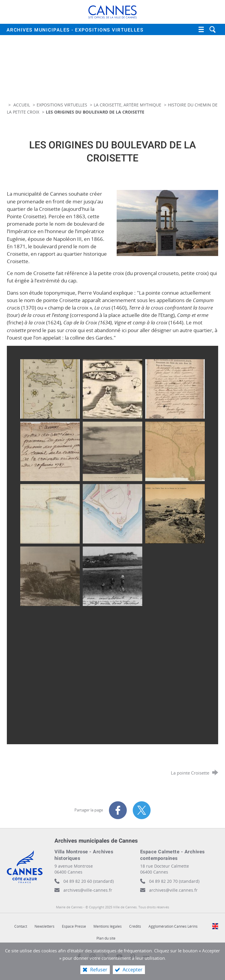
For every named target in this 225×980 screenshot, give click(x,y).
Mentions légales (108, 926)
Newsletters (44, 926)
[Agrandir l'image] (167, 223)
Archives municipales (75, 30)
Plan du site (106, 938)
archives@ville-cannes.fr (88, 890)
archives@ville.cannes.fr (173, 890)
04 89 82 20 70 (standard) (174, 881)
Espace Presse (74, 926)
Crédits (135, 926)
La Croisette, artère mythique (128, 105)
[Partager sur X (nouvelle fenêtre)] (142, 810)
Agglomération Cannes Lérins (173, 926)
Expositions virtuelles (62, 105)
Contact (21, 926)
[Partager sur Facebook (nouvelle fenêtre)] (118, 810)
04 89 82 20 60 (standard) (89, 881)
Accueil (22, 105)
